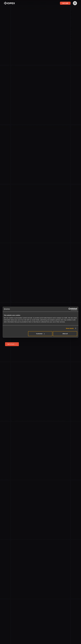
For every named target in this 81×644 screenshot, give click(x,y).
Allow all (65, 334)
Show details (70, 328)
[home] (9, 3)
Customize (40, 334)
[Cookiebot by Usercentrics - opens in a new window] (70, 309)
